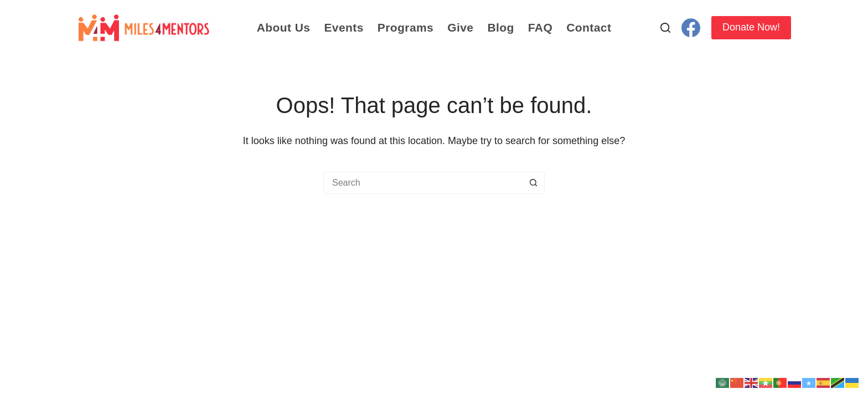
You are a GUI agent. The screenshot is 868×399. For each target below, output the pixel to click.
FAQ (540, 27)
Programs (405, 27)
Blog (500, 27)
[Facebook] (691, 28)
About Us (284, 27)
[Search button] (534, 183)
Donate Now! (751, 27)
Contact (589, 27)
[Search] (665, 28)
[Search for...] (423, 183)
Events (343, 27)
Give (460, 27)
